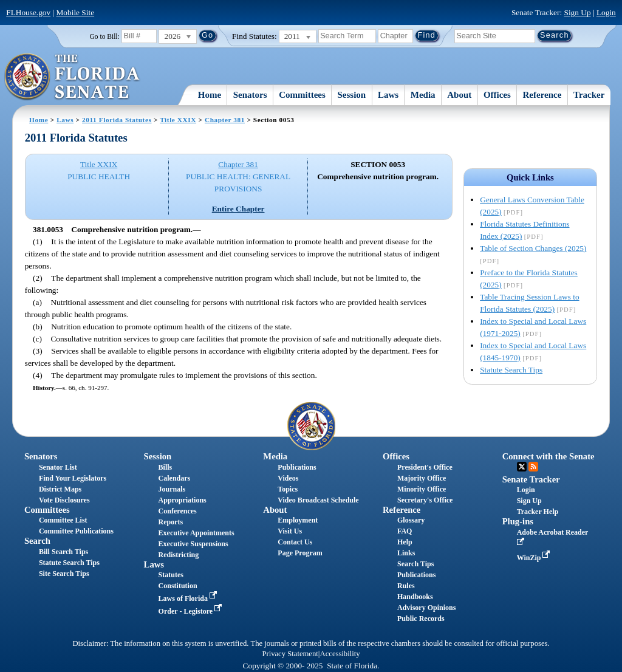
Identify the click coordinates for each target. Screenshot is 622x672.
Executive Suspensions (193, 544)
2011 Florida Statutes (117, 120)
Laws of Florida (189, 598)
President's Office (425, 467)
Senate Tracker (531, 479)
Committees (302, 95)
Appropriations (183, 500)
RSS (533, 467)
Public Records (421, 619)
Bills (166, 467)
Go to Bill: (105, 36)
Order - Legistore (192, 611)
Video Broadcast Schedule (318, 500)
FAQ (405, 531)
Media (423, 95)
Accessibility (340, 654)
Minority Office (422, 489)
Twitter (522, 467)
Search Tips (415, 564)
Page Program (300, 553)
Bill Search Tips (63, 552)
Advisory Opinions (426, 608)
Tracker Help (538, 512)
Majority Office (422, 478)
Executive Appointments (197, 533)
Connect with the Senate (549, 456)
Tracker (589, 95)
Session (352, 95)
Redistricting (179, 555)
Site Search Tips (64, 574)
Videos (288, 478)
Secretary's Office (425, 500)
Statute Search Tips (511, 370)
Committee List (63, 520)
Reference (542, 95)
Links (406, 553)
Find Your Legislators (73, 478)
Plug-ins (518, 521)
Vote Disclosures (64, 500)
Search (37, 541)
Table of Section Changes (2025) (533, 248)
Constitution (178, 586)
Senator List (58, 467)
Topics (288, 489)
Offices (497, 95)
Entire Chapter (238, 209)
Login (606, 12)
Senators (250, 95)
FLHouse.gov (28, 12)
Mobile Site (76, 12)
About (459, 95)
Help (405, 542)
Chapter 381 (225, 120)
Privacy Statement (290, 654)
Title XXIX (178, 120)
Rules (406, 586)
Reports (171, 522)
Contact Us (295, 542)
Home (210, 95)
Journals (172, 489)
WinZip (535, 558)
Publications (297, 467)
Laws (388, 95)
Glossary (411, 520)
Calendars (175, 478)
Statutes (171, 575)
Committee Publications (76, 531)
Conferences (178, 511)
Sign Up (578, 12)
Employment (298, 520)
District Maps (60, 489)
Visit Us (290, 531)
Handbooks (415, 597)
